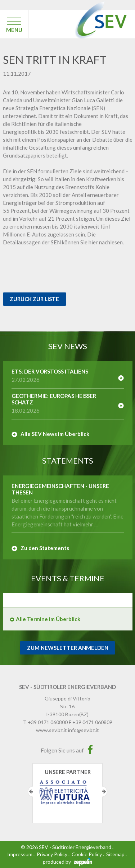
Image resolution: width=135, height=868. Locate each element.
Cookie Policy (87, 854)
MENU (14, 30)
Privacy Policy (52, 854)
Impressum (20, 854)
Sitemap (115, 854)
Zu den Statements (45, 548)
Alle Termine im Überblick (48, 619)
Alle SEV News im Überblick (55, 434)
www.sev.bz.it (51, 730)
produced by (67, 862)
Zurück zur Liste (34, 299)
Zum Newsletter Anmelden (68, 648)
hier (94, 242)
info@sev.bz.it (84, 730)
